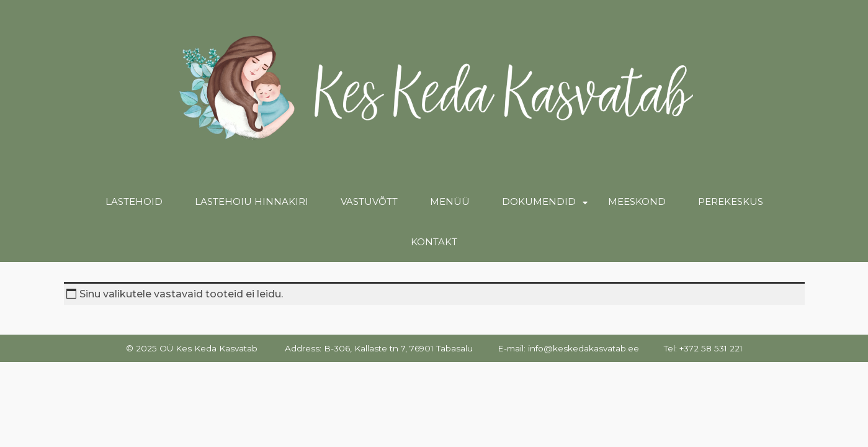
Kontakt (434, 242)
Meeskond (637, 201)
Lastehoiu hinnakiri (252, 201)
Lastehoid (134, 201)
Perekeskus (731, 201)
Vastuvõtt (369, 201)
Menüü (450, 201)
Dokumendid (539, 201)
